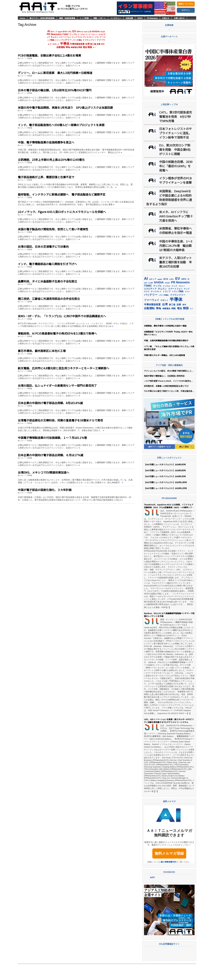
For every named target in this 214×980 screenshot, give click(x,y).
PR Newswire (152, 18)
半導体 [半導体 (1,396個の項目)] (65, 44)
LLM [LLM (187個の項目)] (90, 32)
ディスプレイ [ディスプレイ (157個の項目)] (88, 37)
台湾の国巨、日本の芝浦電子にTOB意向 (43, 246)
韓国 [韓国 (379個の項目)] (90, 47)
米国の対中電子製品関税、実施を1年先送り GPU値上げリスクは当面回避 (65, 107)
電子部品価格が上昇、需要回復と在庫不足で (46, 177)
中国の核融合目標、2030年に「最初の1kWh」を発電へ (176, 182)
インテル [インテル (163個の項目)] (81, 34)
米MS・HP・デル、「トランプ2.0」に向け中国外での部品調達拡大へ (62, 316)
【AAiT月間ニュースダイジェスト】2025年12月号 (165, 498)
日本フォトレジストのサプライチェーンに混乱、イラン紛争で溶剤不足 (176, 149)
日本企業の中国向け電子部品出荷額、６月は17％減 (51, 455)
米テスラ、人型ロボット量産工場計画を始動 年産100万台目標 (176, 278)
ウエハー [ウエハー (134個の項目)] (95, 34)
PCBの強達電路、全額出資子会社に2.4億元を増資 (49, 55)
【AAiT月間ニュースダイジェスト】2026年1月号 (165, 492)
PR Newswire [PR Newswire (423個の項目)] (54, 34)
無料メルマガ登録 (169, 869)
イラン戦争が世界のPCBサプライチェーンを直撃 (175, 196)
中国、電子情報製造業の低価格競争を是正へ (46, 142)
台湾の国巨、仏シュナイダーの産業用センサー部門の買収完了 (57, 385)
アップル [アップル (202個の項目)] (73, 34)
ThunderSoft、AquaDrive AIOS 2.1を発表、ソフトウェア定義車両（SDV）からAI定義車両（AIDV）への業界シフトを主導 (169, 522)
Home (23, 18)
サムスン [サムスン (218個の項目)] (55, 37)
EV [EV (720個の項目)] (74, 31)
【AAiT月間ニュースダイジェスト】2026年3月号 (165, 480)
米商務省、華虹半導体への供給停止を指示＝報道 (176, 246)
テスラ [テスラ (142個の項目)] (80, 37)
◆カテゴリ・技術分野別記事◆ (42, 18)
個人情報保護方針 (168, 878)
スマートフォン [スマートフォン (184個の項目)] (65, 37)
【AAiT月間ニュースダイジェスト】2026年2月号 (165, 486)
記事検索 (169, 34)
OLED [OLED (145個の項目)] (103, 32)
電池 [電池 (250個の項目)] (85, 47)
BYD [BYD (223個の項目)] (65, 32)
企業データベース (169, 53)
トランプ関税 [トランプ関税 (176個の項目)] (178, 307)
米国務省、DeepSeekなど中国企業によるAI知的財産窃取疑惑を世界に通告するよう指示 (169, 213)
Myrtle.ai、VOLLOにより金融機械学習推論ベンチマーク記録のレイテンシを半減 (169, 631)
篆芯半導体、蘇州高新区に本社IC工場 (42, 351)
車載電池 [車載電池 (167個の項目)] (74, 47)
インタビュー (116, 18)
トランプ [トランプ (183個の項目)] (98, 37)
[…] (168, 623)
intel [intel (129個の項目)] (85, 32)
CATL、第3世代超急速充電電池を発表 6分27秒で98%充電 (176, 132)
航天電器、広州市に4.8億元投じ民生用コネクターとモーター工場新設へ (64, 368)
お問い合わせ (179, 18)
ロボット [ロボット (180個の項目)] (56, 44)
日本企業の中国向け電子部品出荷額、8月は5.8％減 (50, 403)
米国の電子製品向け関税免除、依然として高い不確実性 (53, 229)
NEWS (140, 18)
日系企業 (129, 18)
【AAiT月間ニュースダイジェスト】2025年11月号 (165, 504)
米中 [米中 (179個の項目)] (103, 44)
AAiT (152, 893)
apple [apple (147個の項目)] (60, 32)
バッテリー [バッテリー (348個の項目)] (66, 40)
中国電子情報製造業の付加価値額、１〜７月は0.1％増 (52, 438)
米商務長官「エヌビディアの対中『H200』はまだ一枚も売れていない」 (168, 349)
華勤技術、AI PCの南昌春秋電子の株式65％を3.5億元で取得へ (57, 333)
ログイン (186, 10)
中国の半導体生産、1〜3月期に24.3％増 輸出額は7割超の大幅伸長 (176, 261)
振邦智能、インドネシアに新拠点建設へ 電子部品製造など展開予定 (62, 194)
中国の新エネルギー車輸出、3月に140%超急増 (164, 371)
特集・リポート (100, 18)
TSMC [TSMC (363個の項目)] (65, 34)
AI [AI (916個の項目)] (49, 31)
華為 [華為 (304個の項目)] (68, 47)
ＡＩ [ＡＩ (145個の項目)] (94, 47)
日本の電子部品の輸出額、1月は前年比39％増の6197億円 (55, 90)
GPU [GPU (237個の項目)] (79, 32)
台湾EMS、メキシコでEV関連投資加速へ (44, 472)
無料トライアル (186, 4)
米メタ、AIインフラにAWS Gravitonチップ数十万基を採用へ (176, 232)
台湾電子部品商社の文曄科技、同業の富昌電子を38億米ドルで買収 (60, 420)
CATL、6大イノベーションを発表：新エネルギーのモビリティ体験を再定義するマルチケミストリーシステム (169, 737)
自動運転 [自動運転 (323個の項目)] (61, 47)
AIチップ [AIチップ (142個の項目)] (54, 32)
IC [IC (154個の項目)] (82, 32)
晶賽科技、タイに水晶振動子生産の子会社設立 (47, 281)
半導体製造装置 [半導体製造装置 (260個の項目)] (77, 44)
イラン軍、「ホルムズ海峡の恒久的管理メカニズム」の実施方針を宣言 (169, 364)
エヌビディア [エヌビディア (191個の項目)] (150, 305)
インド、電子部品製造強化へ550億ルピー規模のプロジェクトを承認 (61, 125)
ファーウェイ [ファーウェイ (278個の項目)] (152, 316)
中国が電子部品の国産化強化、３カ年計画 (45, 490)
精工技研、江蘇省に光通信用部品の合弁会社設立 (49, 299)
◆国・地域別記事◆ (67, 18)
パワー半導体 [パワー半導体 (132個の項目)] (77, 40)
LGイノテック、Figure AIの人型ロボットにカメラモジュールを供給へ (62, 212)
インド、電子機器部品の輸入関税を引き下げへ (47, 264)
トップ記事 (84, 18)
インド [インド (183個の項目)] (88, 34)
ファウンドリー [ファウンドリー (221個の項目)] (89, 40)
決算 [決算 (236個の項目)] (99, 44)
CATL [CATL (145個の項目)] (70, 32)
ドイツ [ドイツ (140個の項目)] (57, 40)
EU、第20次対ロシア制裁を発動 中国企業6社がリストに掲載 (175, 165)
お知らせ (166, 18)
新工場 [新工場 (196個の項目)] (93, 44)
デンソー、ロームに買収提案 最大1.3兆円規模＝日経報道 (55, 73)
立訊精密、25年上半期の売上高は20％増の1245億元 (51, 160)
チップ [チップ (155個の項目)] (75, 37)
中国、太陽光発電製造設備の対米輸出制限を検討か (166, 356)
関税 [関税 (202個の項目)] (80, 47)
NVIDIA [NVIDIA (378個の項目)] (96, 31)
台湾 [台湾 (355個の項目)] (87, 44)
